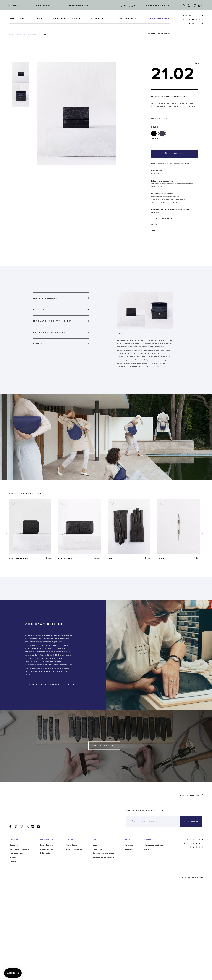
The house (14, 6)
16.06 (160, 558)
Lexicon (13, 861)
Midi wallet (115, 558)
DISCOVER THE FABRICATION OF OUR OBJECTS (53, 685)
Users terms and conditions (104, 857)
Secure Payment (46, 845)
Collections (17, 18)
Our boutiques (72, 845)
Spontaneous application (154, 845)
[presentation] (6, 533)
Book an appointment (74, 849)
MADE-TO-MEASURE (159, 18)
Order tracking (45, 853)
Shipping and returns (48, 849)
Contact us (14, 845)
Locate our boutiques (157, 6)
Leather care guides (18, 853)
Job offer (148, 849)
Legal (95, 845)
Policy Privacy (98, 849)
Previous (156, 34)
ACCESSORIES (99, 18)
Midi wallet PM (68, 558)
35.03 (12, 558)
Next (165, 34)
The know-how (43, 6)
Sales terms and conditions (103, 853)
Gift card (13, 857)
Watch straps (128, 18)
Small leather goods (67, 18)
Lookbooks (130, 849)
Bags (39, 18)
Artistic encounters (78, 6)
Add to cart (174, 154)
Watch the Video (104, 746)
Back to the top (191, 795)
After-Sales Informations (19, 849)
